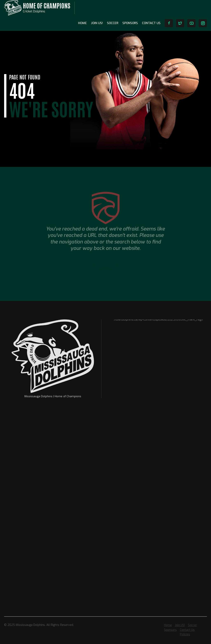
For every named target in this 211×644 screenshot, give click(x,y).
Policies (185, 634)
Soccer (113, 23)
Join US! (97, 23)
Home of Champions (47, 5)
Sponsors (130, 23)
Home (82, 23)
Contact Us (151, 23)
